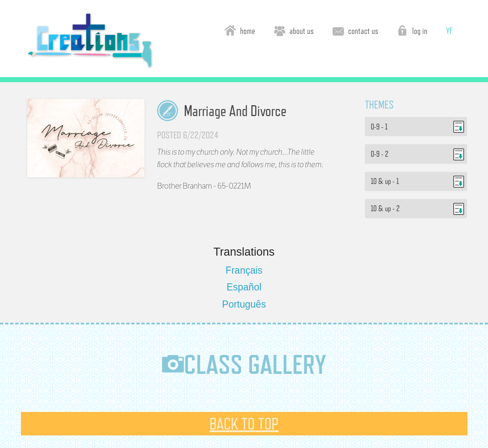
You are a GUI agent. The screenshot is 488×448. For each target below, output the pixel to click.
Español (244, 287)
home (240, 30)
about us (294, 30)
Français (244, 270)
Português (244, 304)
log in (412, 30)
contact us (355, 30)
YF (449, 31)
